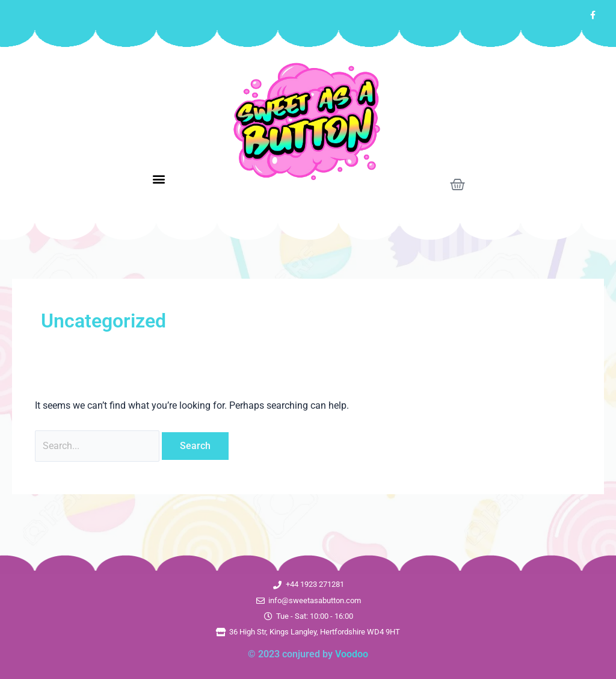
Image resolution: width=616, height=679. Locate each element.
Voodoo (352, 654)
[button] (159, 179)
